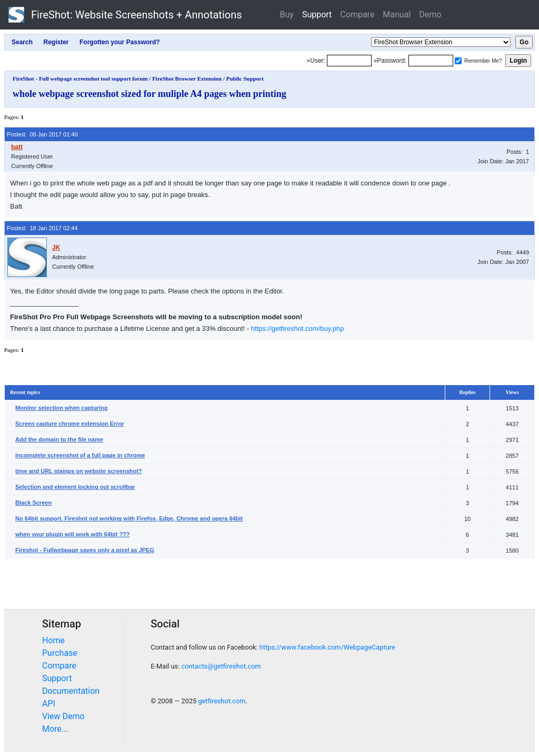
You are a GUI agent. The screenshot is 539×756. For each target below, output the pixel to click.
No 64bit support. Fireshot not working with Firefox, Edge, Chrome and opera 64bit (129, 518)
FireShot (125, 15)
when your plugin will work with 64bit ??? (73, 534)
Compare (357, 14)
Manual (397, 14)
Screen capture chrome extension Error (70, 424)
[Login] (349, 61)
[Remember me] (458, 61)
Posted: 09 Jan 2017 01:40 (42, 134)
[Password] (431, 61)
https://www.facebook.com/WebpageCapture (327, 647)
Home (53, 640)
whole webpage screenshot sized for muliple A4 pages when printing (149, 94)
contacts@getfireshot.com (221, 666)
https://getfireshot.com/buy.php (298, 328)
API (49, 704)
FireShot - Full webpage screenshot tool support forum (80, 78)
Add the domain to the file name (59, 439)
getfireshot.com (222, 701)
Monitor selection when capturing (61, 408)
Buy (287, 14)
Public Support (245, 78)
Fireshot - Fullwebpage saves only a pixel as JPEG (85, 550)
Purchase (60, 653)
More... (55, 729)
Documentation (71, 691)
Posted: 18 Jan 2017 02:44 (42, 228)
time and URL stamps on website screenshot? (79, 471)
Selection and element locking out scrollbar (75, 487)
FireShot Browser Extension (187, 78)
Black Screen (33, 503)
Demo (430, 14)
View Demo (63, 716)
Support (317, 14)
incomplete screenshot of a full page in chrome (80, 455)
